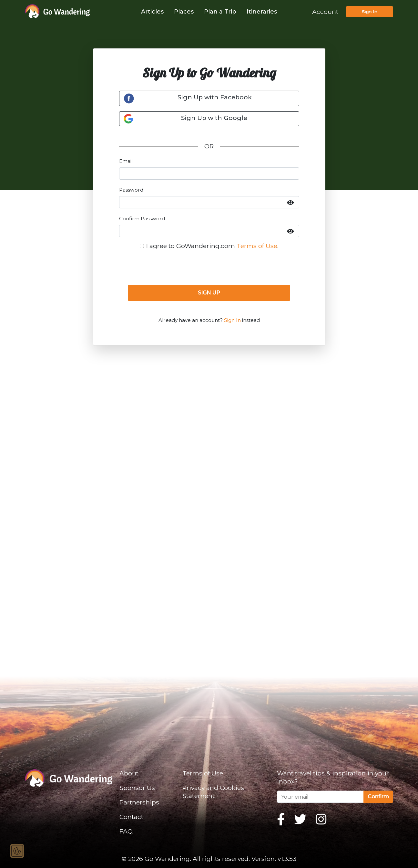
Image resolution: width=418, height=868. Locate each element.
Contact (131, 817)
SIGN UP (209, 293)
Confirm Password (142, 219)
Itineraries (262, 12)
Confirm (378, 797)
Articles (152, 12)
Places (184, 12)
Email (126, 161)
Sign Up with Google (185, 119)
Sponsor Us (137, 788)
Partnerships (139, 802)
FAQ (126, 831)
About (129, 773)
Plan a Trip (220, 12)
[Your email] (320, 797)
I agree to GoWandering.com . (212, 246)
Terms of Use (257, 246)
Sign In (370, 12)
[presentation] (209, 267)
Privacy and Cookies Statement (213, 792)
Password (131, 190)
